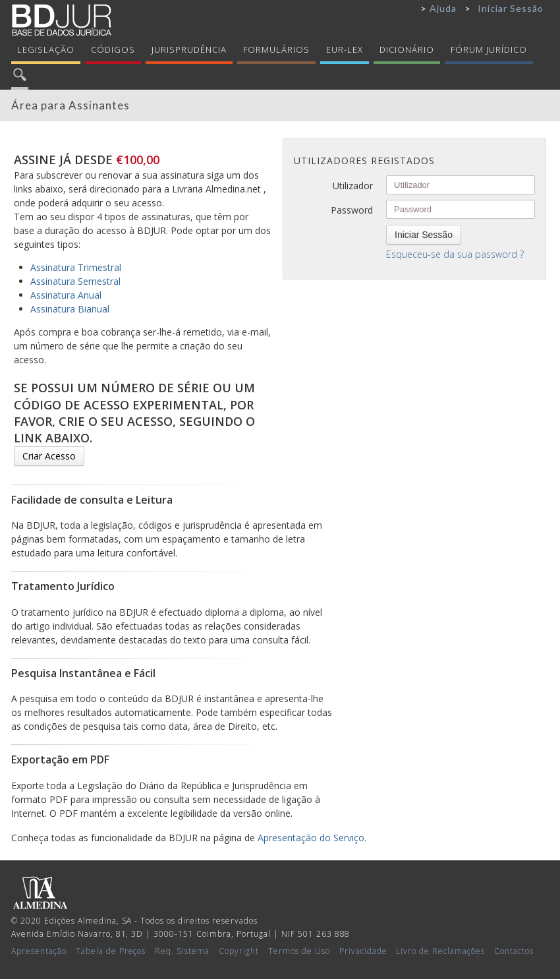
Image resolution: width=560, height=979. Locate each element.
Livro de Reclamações (440, 951)
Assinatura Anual (66, 295)
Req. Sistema (182, 951)
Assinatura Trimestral (76, 267)
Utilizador (353, 186)
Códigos (113, 49)
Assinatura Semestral (75, 281)
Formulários (276, 49)
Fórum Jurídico (489, 49)
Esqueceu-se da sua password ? (455, 254)
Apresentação (39, 951)
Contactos (514, 951)
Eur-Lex (345, 49)
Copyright (239, 951)
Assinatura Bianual (70, 309)
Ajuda (443, 8)
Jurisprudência (189, 49)
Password (352, 210)
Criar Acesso (49, 456)
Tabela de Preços (111, 951)
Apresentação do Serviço (311, 838)
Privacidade (363, 951)
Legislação (46, 49)
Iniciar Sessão (511, 8)
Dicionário (407, 49)
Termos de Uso (299, 951)
